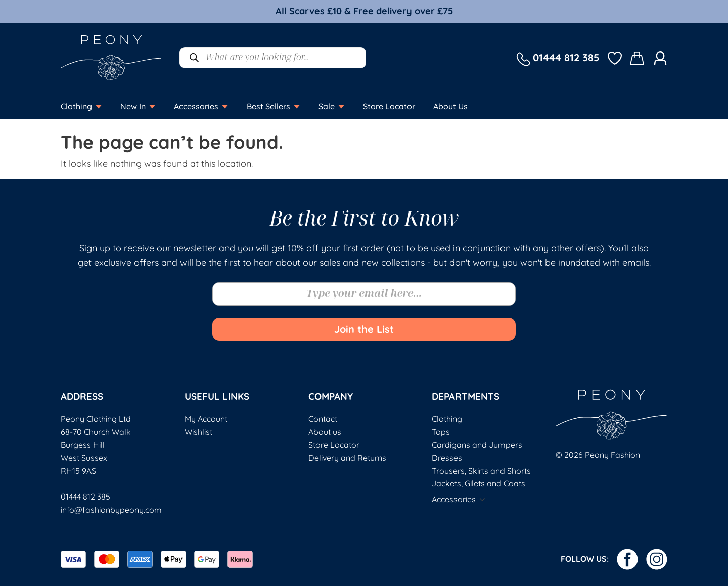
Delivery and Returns (347, 458)
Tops (441, 432)
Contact (323, 419)
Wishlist (198, 432)
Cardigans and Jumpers (477, 445)
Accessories (454, 499)
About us (325, 432)
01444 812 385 (85, 497)
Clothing (447, 419)
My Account (206, 419)
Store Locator (334, 445)
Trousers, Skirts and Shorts (481, 471)
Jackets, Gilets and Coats (479, 483)
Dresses (447, 458)
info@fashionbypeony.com (111, 510)
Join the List (364, 329)
